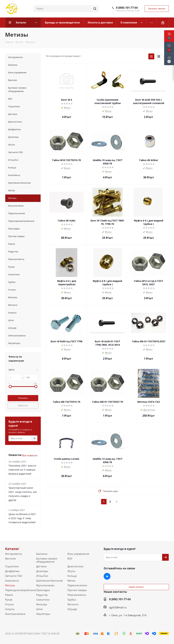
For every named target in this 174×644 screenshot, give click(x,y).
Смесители (43, 600)
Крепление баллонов (49, 581)
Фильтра (42, 604)
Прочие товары (77, 590)
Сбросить (23, 405)
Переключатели (77, 585)
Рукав (9, 600)
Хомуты (10, 609)
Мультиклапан (45, 585)
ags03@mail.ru (118, 607)
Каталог (12, 549)
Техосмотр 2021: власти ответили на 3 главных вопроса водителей (22, 470)
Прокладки (43, 590)
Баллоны (42, 554)
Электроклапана (15, 614)
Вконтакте (107, 576)
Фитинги (73, 604)
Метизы (10, 585)
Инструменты (14, 554)
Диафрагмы (12, 571)
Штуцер (72, 609)
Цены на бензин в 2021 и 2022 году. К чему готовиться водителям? (22, 518)
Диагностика (75, 566)
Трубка (72, 600)
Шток (40, 609)
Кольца (72, 576)
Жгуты (71, 571)
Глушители (12, 566)
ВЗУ (70, 558)
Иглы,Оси (42, 576)
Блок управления (78, 554)
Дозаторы (42, 571)
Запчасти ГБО (14, 576)
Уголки (9, 604)
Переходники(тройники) (20, 590)
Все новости (30, 455)
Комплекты (12, 581)
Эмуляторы (43, 614)
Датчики (41, 566)
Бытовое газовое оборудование (47, 560)
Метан (71, 581)
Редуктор (42, 595)
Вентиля (10, 558)
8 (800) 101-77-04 (127, 8)
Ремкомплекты (77, 595)
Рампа (9, 595)
